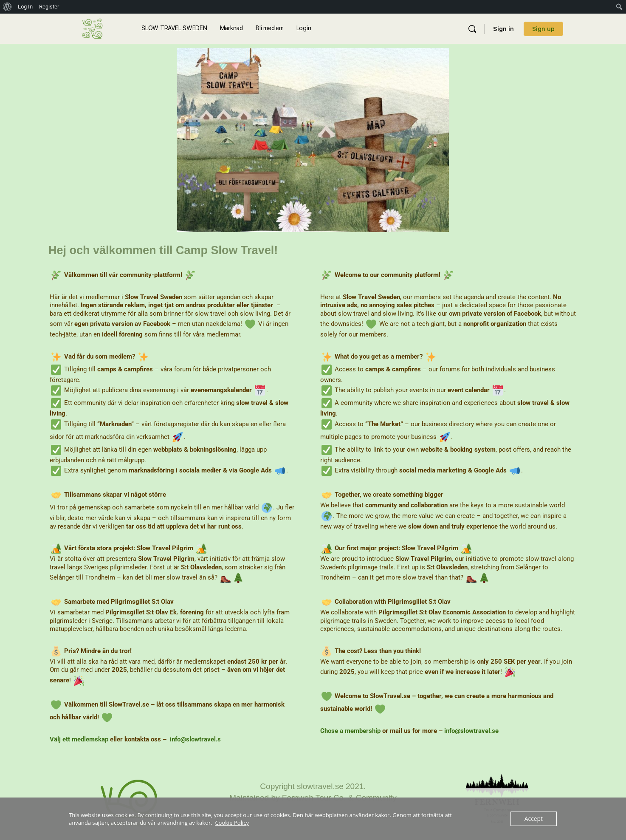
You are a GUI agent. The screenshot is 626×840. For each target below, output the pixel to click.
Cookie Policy (232, 823)
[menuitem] (7, 7)
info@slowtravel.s (195, 739)
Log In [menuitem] (25, 7)
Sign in (503, 29)
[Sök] (472, 29)
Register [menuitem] (49, 7)
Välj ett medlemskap (79, 739)
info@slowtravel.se (471, 731)
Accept (534, 819)
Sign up (543, 29)
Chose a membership (350, 731)
